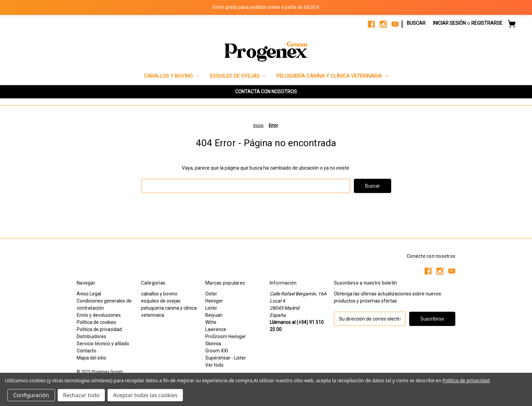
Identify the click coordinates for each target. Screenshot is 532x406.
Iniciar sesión (449, 23)
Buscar (416, 23)
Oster (211, 294)
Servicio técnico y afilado (103, 344)
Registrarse (487, 23)
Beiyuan (214, 315)
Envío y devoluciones (99, 315)
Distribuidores (91, 336)
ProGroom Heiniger (226, 336)
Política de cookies (96, 322)
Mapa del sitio (91, 358)
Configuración (31, 395)
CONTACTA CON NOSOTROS (266, 92)
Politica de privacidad (99, 329)
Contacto (87, 351)
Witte (211, 322)
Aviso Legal (89, 294)
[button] (266, 92)
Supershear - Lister (226, 358)
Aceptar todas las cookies (145, 395)
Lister (211, 308)
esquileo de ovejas (238, 76)
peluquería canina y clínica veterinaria (332, 76)
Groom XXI (217, 351)
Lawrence (216, 329)
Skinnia (213, 344)
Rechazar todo (81, 395)
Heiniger (214, 301)
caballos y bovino (172, 76)
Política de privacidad (466, 380)
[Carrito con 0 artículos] (512, 25)
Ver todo (214, 365)
